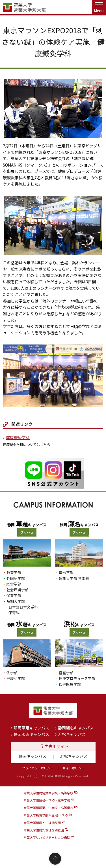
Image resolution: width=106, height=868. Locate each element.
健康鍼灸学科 (18, 437)
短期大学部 (16, 601)
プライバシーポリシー (38, 768)
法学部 (12, 673)
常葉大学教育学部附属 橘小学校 (46, 815)
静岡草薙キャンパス (31, 728)
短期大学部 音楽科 (74, 578)
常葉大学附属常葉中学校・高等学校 (48, 793)
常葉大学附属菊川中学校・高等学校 (48, 808)
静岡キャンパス (33, 756)
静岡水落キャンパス (31, 734)
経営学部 (14, 584)
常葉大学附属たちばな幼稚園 (44, 830)
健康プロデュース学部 (77, 678)
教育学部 (14, 572)
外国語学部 (16, 578)
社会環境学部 (18, 590)
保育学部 (14, 595)
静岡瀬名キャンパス (76, 728)
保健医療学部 (70, 684)
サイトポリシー (73, 768)
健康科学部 (16, 678)
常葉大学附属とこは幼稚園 (42, 823)
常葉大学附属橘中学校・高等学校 (47, 800)
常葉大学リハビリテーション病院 (47, 837)
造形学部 (66, 572)
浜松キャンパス (72, 734)
